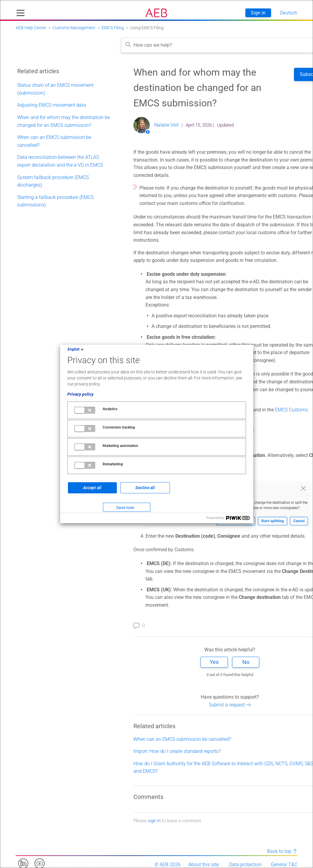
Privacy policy (80, 394)
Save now (125, 508)
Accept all (92, 488)
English (76, 349)
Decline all (145, 488)
